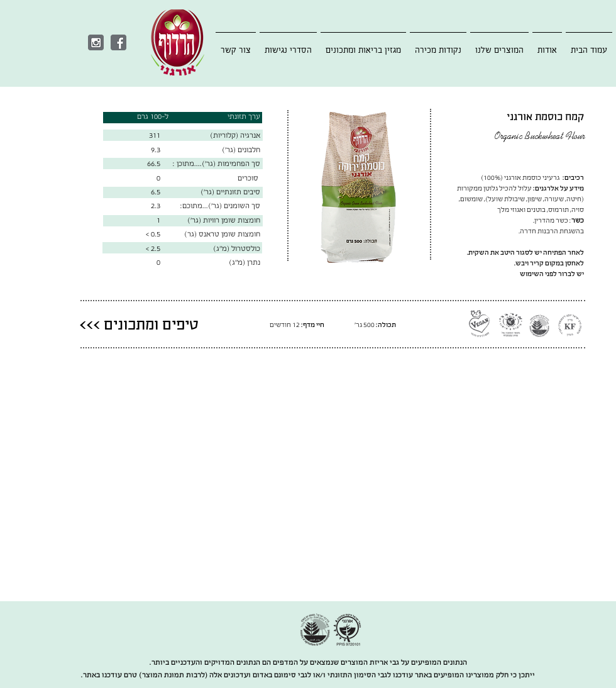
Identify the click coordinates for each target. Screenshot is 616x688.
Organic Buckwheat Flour (540, 137)
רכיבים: (573, 178)
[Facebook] (118, 42)
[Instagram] (96, 42)
